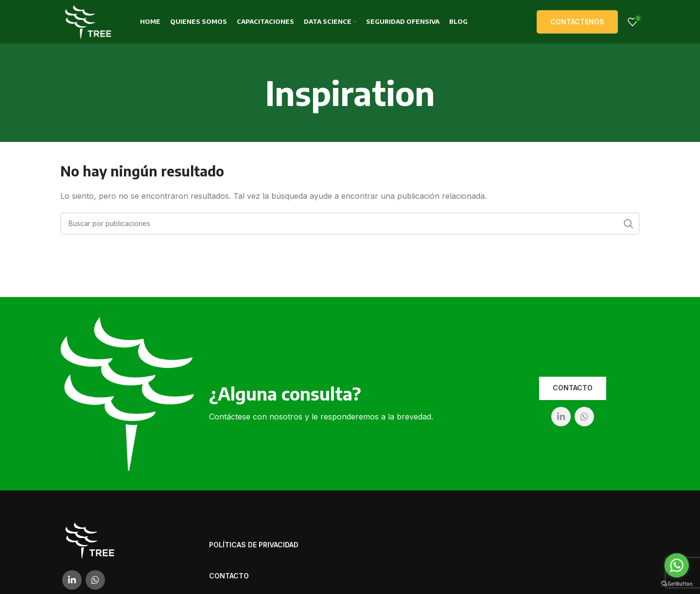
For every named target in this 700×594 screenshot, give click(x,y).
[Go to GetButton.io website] (677, 584)
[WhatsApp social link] (584, 417)
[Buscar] (350, 224)
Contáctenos (577, 22)
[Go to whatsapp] (677, 565)
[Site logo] (88, 21)
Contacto (573, 388)
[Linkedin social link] (561, 417)
